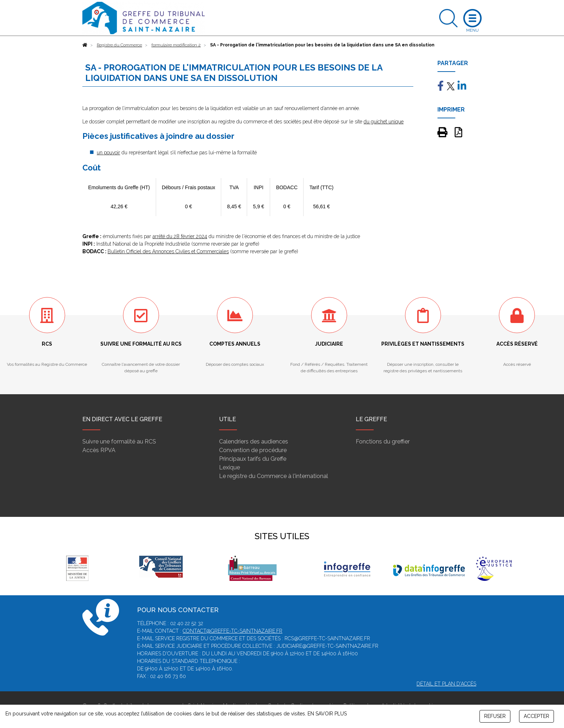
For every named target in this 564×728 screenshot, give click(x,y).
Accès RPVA (99, 450)
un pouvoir (108, 153)
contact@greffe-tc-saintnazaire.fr (233, 631)
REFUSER (495, 716)
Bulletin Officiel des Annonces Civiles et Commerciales (168, 251)
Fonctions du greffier (383, 442)
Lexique (229, 467)
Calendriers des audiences (254, 442)
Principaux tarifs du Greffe (253, 459)
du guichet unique (384, 122)
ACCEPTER (536, 716)
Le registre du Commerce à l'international (274, 476)
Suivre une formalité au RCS (119, 442)
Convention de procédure (253, 450)
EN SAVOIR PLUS (327, 714)
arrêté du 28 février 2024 (180, 236)
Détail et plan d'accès (446, 684)
